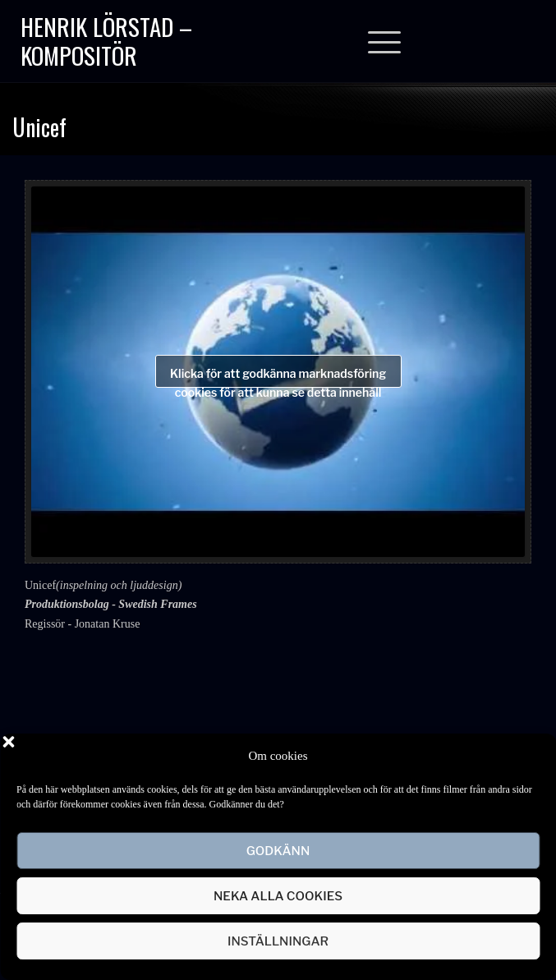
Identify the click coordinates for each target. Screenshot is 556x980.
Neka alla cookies (278, 896)
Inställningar (278, 941)
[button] (531, 756)
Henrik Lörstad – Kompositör (106, 40)
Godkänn (278, 851)
